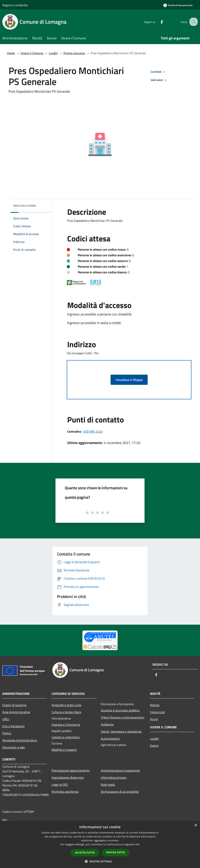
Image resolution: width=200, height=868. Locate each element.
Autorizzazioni (110, 738)
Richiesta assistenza (65, 792)
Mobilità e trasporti (64, 750)
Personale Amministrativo (20, 740)
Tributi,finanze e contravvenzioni (123, 717)
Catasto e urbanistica (66, 737)
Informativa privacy (114, 777)
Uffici (6, 719)
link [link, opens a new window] (138, 844)
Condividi (159, 72)
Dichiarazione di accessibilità (120, 792)
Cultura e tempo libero (66, 712)
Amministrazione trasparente (120, 770)
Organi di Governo (14, 705)
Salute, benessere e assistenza (121, 731)
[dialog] (100, 845)
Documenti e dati (14, 747)
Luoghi (53, 53)
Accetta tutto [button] (85, 853)
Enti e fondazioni (13, 726)
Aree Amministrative (16, 712)
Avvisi (154, 719)
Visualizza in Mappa (129, 380)
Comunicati (158, 712)
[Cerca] (193, 22)
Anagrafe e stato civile (66, 705)
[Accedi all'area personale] (178, 5)
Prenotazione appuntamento (71, 770)
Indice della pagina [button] (25, 206)
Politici (7, 733)
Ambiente (107, 724)
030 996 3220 (93, 431)
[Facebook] (158, 22)
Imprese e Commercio (66, 725)
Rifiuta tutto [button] (116, 852)
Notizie (155, 705)
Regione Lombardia (15, 5)
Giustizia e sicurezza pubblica (120, 710)
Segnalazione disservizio (68, 777)
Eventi (154, 746)
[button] (100, 861)
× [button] (196, 825)
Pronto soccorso (74, 53)
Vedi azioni (159, 80)
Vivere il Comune (32, 53)
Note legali (108, 785)
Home (11, 53)
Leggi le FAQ (60, 785)
